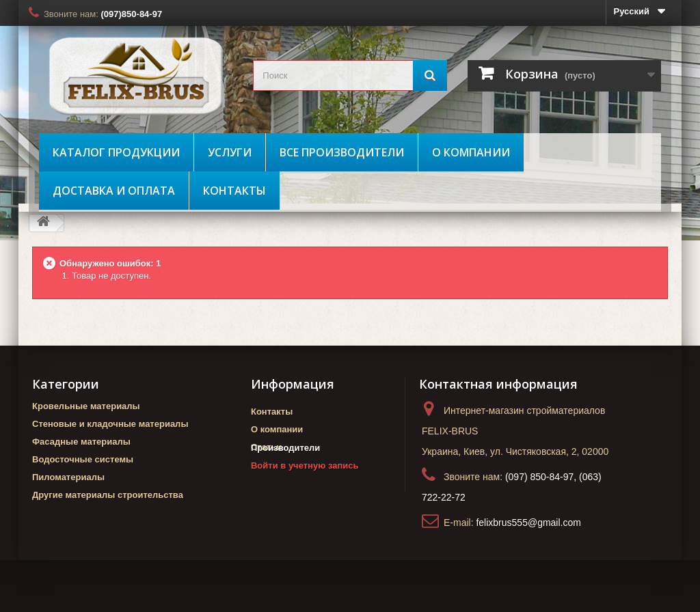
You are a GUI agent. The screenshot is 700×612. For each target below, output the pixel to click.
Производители (285, 471)
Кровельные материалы (86, 406)
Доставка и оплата (114, 191)
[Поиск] (430, 75)
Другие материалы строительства (108, 495)
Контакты (234, 191)
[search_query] (350, 75)
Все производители (342, 152)
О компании (471, 152)
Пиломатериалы (68, 477)
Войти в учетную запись (305, 489)
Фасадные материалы (81, 442)
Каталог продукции (116, 152)
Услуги (230, 152)
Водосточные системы (83, 459)
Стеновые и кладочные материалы (110, 424)
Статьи (266, 447)
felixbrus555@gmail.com (528, 523)
